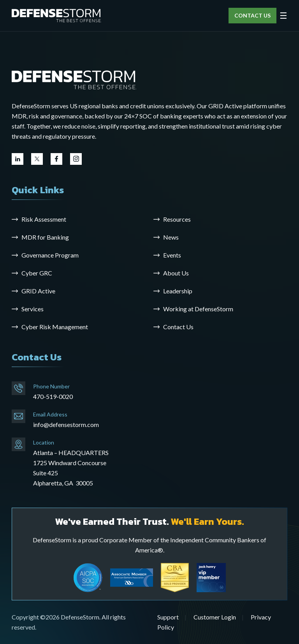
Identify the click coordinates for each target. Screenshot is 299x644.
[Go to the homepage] (74, 79)
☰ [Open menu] (283, 16)
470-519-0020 (53, 396)
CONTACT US (252, 15)
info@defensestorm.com (66, 424)
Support (168, 617)
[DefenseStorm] (56, 16)
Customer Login (215, 617)
